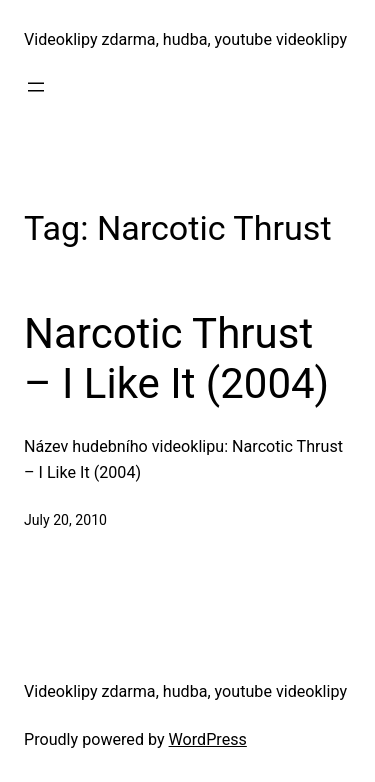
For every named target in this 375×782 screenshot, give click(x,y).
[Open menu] (36, 87)
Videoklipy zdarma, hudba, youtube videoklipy (185, 39)
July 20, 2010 (65, 520)
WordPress (208, 739)
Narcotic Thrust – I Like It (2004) (176, 358)
